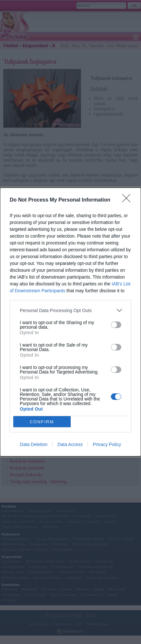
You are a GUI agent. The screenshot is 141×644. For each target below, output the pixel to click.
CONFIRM (42, 421)
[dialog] (70, 322)
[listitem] (70, 310)
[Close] (128, 200)
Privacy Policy (107, 444)
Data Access (70, 444)
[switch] (116, 325)
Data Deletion (34, 444)
